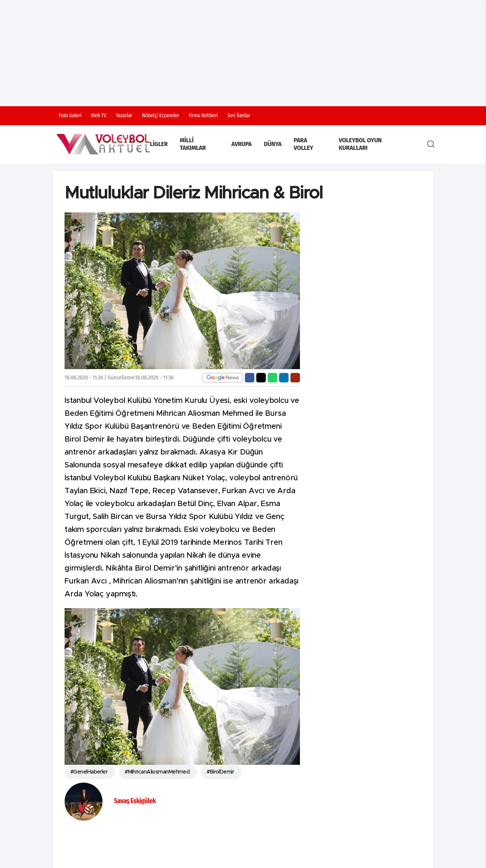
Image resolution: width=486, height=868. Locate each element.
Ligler (159, 144)
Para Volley (304, 144)
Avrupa (241, 144)
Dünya (273, 144)
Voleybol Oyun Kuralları (360, 144)
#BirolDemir (220, 772)
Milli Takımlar (193, 144)
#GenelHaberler (89, 772)
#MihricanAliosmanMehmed (157, 772)
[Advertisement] (243, 53)
